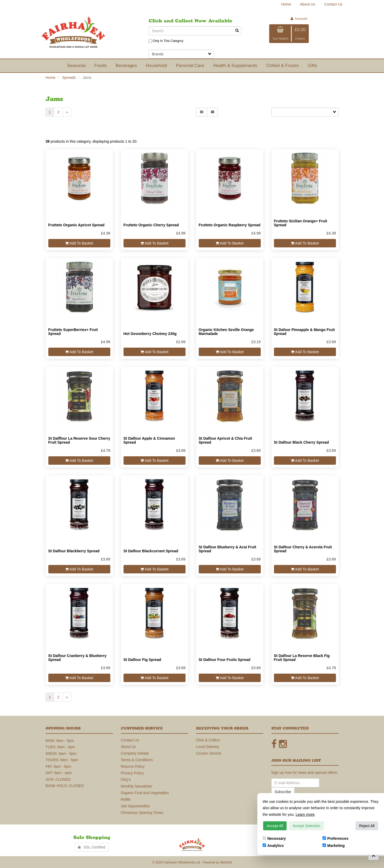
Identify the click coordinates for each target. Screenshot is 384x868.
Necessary (274, 838)
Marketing (334, 846)
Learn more (305, 814)
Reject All (367, 826)
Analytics (273, 846)
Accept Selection (306, 826)
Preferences (335, 838)
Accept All (275, 826)
